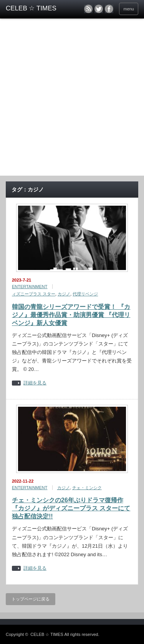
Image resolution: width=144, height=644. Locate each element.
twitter (99, 9)
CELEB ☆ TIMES (47, 634)
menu (129, 9)
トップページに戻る (31, 599)
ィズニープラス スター (34, 294)
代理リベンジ (85, 294)
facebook (109, 9)
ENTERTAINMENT (30, 287)
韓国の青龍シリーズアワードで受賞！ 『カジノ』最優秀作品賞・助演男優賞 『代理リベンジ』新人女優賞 (71, 315)
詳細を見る (35, 383)
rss (88, 9)
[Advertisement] (72, 100)
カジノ (64, 294)
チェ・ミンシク (87, 488)
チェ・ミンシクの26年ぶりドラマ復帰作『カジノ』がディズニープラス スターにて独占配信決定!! (71, 508)
